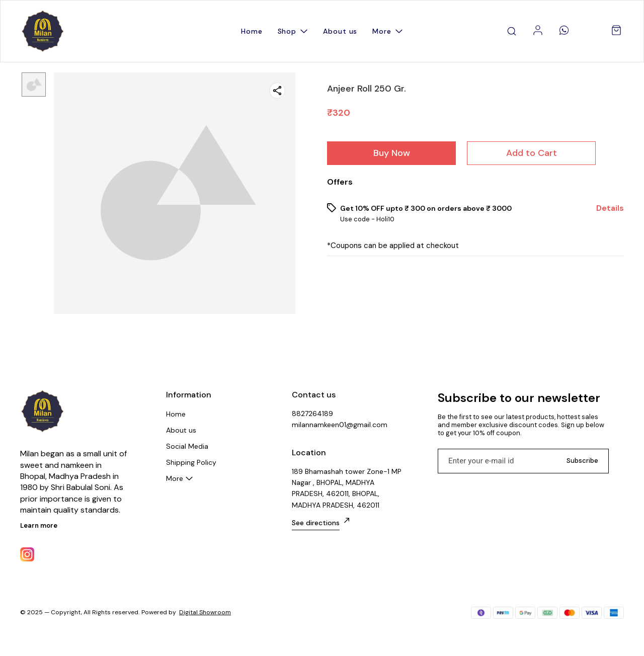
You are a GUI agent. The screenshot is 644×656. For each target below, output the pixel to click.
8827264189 (312, 414)
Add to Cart (532, 153)
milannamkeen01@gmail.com (340, 425)
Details (610, 208)
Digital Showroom (205, 612)
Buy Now (392, 153)
